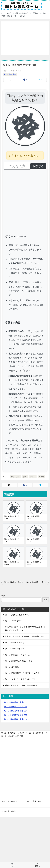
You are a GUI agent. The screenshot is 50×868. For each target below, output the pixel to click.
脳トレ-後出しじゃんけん (16, 642)
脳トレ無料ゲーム (9, 801)
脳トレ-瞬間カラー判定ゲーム (18, 655)
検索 (3, 596)
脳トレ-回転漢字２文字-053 (16, 715)
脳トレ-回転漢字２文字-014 (35, 563)
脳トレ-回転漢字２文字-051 (12, 517)
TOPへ (38, 865)
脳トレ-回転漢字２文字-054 (16, 711)
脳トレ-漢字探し (12, 667)
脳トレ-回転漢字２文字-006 (12, 563)
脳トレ (33, 477)
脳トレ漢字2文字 (10, 74)
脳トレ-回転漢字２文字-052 (16, 719)
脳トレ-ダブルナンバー (15, 621)
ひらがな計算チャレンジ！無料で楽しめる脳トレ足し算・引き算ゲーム (26, 629)
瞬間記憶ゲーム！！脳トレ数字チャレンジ (23, 685)
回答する (38, 166)
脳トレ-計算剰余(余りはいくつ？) (19, 661)
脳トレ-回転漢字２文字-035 (37, 582)
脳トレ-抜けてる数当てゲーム (18, 615)
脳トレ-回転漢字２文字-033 (14, 582)
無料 (25, 477)
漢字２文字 (15, 477)
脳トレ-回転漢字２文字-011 (35, 540)
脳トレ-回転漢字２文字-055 (16, 707)
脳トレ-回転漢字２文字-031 (12, 540)
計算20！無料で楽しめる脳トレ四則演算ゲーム (25, 636)
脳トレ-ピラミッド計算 (15, 649)
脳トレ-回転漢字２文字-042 (35, 517)
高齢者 (42, 477)
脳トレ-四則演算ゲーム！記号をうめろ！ (22, 673)
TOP (14, 733)
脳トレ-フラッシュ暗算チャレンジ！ (20, 679)
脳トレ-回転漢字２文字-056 (16, 702)
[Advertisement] (25, 38)
